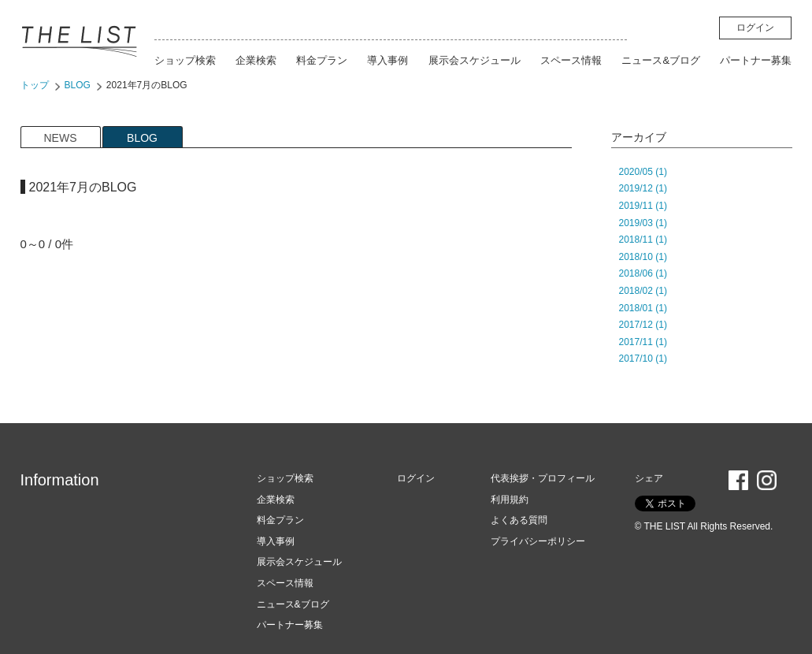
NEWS (61, 138)
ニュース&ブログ (661, 60)
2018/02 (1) (643, 291)
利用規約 (510, 500)
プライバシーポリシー (538, 541)
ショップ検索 (185, 60)
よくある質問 (519, 520)
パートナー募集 (756, 60)
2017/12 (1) (643, 325)
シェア (649, 478)
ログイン (755, 28)
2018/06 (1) (643, 273)
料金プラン (322, 60)
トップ (35, 85)
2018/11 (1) (643, 240)
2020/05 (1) (643, 172)
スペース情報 (571, 60)
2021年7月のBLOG (147, 85)
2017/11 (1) (643, 342)
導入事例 (387, 60)
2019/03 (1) (643, 223)
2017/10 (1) (643, 359)
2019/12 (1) (643, 188)
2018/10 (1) (643, 257)
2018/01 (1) (643, 308)
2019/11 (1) (643, 206)
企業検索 (256, 60)
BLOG (78, 85)
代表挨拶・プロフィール (543, 478)
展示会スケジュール (475, 60)
